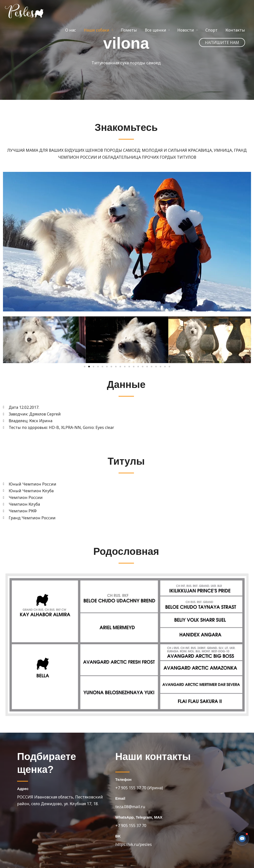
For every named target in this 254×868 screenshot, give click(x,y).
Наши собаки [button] (97, 30)
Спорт (211, 30)
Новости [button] (186, 30)
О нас (71, 30)
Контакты (235, 30)
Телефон (124, 779)
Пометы (129, 30)
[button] (222, 42)
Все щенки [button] (156, 30)
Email (120, 798)
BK (118, 836)
